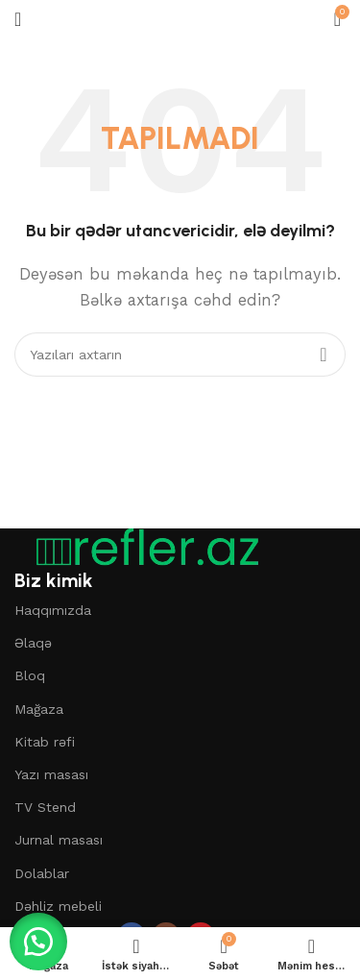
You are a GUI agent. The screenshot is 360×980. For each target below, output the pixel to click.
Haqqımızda (53, 610)
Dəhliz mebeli (58, 906)
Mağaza (39, 709)
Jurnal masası (59, 840)
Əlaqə (33, 643)
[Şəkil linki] (139, 547)
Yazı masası (51, 774)
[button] (38, 942)
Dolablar (42, 873)
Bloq (30, 675)
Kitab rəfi (45, 742)
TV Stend (45, 807)
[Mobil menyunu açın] (18, 19)
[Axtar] (180, 355)
